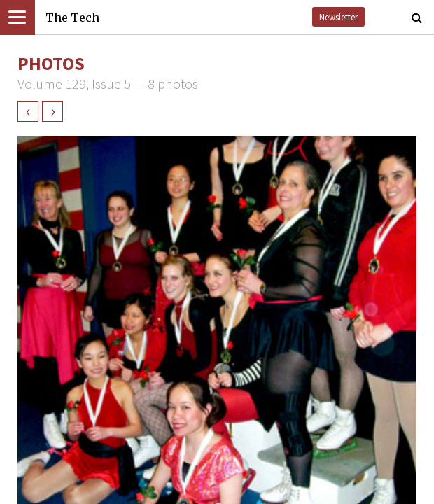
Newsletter (338, 17)
